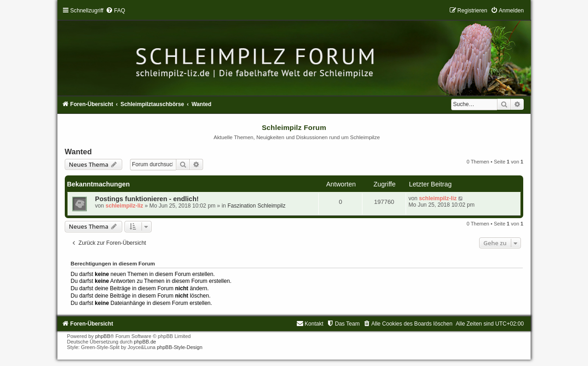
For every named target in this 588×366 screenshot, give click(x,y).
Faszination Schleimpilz (256, 206)
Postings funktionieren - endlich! (147, 199)
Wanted (78, 152)
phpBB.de (145, 342)
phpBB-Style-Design (179, 347)
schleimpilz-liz (124, 206)
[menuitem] (115, 11)
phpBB (103, 336)
